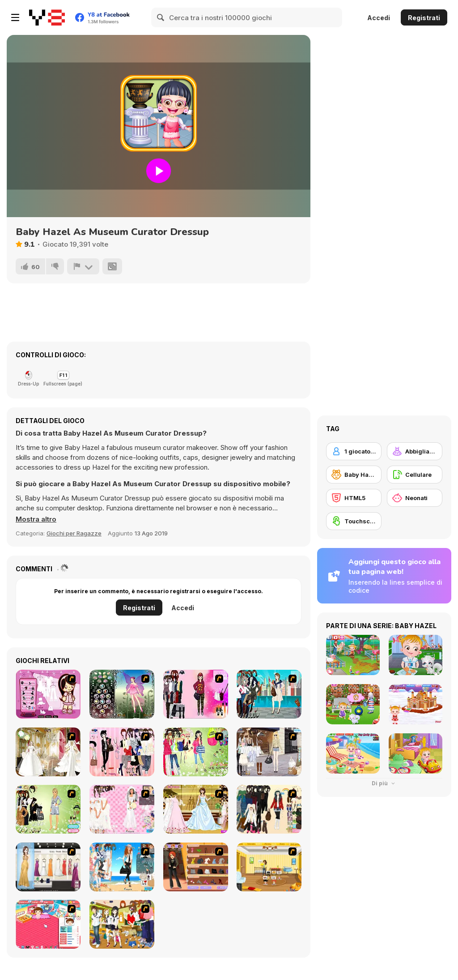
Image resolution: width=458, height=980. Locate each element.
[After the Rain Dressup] (269, 809)
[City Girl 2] (269, 694)
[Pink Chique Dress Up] (122, 752)
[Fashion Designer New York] (196, 867)
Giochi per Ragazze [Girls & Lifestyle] (74, 533)
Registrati (424, 18)
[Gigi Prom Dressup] (48, 867)
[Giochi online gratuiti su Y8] (47, 17)
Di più (384, 783)
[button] (36, 519)
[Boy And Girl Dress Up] (122, 924)
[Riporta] (83, 266)
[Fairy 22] (122, 694)
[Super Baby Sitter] (269, 867)
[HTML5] (354, 498)
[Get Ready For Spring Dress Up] (269, 752)
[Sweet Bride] (196, 809)
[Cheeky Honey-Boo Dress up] (48, 694)
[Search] (161, 17)
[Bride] (48, 752)
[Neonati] (415, 498)
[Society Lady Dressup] (48, 809)
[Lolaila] (196, 752)
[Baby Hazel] (354, 475)
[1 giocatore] (354, 451)
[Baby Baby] (48, 924)
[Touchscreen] (354, 521)
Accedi (379, 18)
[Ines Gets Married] (122, 809)
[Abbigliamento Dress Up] (415, 451)
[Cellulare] (415, 475)
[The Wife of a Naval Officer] (122, 867)
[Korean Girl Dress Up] (196, 694)
